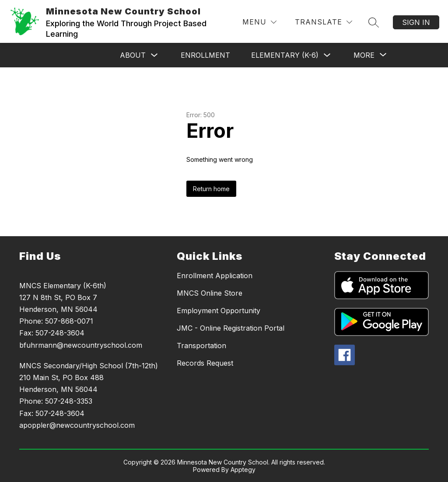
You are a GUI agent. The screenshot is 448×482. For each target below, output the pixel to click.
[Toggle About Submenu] (154, 55)
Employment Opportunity (219, 311)
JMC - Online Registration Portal (231, 328)
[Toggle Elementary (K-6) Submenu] (327, 55)
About (133, 55)
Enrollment (205, 55)
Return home (211, 189)
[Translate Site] (324, 22)
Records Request (205, 363)
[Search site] (374, 22)
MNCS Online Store (210, 293)
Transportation (201, 346)
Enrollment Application (215, 276)
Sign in (416, 22)
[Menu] (259, 22)
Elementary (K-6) (285, 55)
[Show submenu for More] (364, 55)
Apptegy (243, 470)
